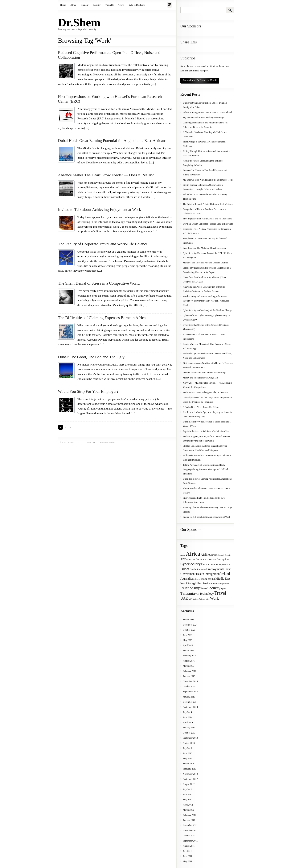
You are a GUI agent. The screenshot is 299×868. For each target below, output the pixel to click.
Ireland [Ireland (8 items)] (225, 574)
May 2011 (188, 861)
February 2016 (190, 671)
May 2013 (188, 758)
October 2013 (189, 733)
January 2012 (189, 820)
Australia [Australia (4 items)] (191, 559)
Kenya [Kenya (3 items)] (198, 579)
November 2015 (190, 681)
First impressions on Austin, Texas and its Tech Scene (207, 219)
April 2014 (188, 722)
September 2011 (190, 841)
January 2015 (189, 697)
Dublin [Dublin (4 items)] (193, 569)
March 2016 (188, 666)
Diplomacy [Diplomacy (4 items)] (224, 564)
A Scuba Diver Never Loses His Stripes (201, 407)
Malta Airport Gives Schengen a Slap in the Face (205, 392)
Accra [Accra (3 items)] (183, 555)
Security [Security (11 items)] (214, 588)
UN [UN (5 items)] (190, 599)
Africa (73, 5)
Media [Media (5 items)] (211, 579)
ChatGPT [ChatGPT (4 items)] (211, 559)
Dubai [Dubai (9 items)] (185, 569)
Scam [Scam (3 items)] (205, 589)
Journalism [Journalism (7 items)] (187, 579)
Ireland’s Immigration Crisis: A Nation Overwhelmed (207, 112)
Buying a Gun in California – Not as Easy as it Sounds (208, 224)
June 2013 (188, 753)
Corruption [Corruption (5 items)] (223, 559)
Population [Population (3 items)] (225, 584)
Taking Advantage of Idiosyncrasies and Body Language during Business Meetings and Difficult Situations (206, 469)
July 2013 (187, 748)
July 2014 (187, 712)
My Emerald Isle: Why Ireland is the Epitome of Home (208, 180)
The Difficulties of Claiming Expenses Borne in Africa (102, 318)
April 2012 (188, 805)
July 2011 (187, 851)
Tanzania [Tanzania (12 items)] (188, 593)
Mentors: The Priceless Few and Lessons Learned (206, 263)
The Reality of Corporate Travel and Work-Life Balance (103, 244)
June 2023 (188, 635)
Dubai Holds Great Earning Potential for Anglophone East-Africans (112, 141)
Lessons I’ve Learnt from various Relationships (205, 373)
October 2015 (189, 686)
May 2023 (188, 640)
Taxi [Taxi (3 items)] (197, 594)
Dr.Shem (79, 22)
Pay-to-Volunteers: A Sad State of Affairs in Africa (206, 431)
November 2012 (190, 774)
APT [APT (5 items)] (183, 559)
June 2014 (188, 717)
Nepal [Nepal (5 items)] (184, 583)
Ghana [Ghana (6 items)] (227, 569)
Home (63, 5)
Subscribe (91, 442)
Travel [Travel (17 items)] (220, 593)
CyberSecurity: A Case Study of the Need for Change (207, 310)
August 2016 (189, 661)
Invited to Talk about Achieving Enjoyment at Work (99, 210)
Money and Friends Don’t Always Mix (201, 378)
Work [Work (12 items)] (214, 598)
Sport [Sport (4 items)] (224, 589)
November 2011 (190, 830)
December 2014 (190, 702)
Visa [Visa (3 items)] (208, 599)
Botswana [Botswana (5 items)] (201, 559)
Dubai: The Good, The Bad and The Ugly (91, 357)
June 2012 (188, 794)
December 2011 (190, 825)
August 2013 (189, 743)
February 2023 (190, 656)
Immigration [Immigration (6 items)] (212, 574)
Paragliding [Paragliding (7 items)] (195, 583)
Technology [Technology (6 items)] (207, 594)
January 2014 (189, 728)
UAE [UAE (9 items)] (184, 598)
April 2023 (188, 645)
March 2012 (188, 810)
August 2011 (189, 846)
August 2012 (189, 784)
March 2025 (188, 620)
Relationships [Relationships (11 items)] (191, 588)
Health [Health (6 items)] (200, 574)
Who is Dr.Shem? (137, 5)
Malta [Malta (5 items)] (204, 579)
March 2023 (188, 650)
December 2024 (190, 625)
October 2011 (189, 836)
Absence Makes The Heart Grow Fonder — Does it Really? (106, 175)
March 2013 (188, 764)
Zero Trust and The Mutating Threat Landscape (205, 248)
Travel (121, 5)
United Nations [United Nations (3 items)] (199, 599)
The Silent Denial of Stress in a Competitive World (99, 283)
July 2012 (187, 789)
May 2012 (188, 800)
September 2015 (190, 692)
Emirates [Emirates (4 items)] (201, 569)
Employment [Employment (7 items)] (215, 569)
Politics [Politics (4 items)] (216, 584)
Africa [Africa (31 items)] (193, 554)
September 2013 (190, 738)
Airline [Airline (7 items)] (205, 555)
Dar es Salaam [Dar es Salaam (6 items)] (210, 564)
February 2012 (190, 815)
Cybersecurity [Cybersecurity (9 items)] (190, 564)
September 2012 (190, 779)
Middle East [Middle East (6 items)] (223, 579)
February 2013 (190, 769)
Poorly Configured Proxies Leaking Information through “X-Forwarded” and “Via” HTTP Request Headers (206, 301)
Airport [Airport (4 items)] (214, 555)
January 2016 (189, 676)
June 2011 (188, 856)
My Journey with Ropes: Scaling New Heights (204, 118)
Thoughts (110, 5)
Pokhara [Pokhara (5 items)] (207, 583)
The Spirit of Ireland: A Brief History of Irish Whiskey (208, 204)
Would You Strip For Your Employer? (88, 391)
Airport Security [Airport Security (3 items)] (225, 555)
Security (97, 5)
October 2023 (189, 630)
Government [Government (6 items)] (188, 574)
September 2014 (190, 707)
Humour (85, 5)
